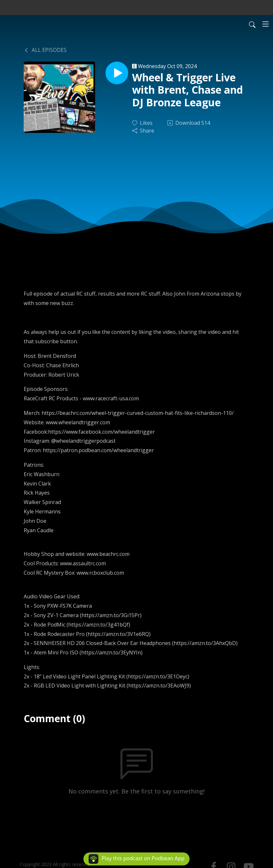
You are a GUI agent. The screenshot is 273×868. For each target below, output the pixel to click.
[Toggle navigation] (266, 24)
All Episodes (45, 50)
